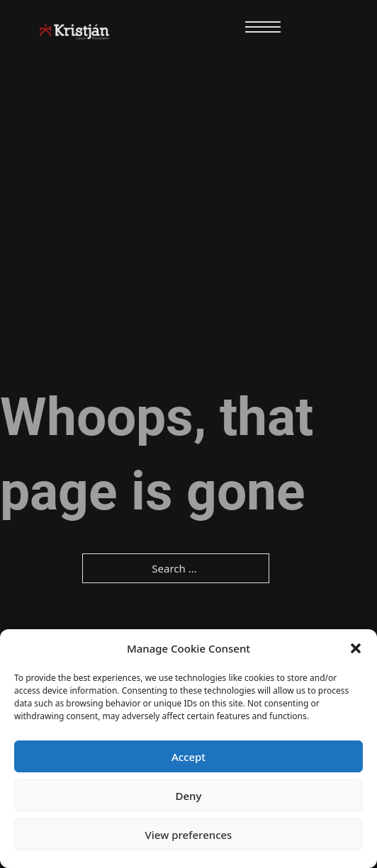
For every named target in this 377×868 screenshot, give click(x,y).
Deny (189, 796)
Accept (188, 757)
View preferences (189, 835)
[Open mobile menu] (263, 27)
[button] (356, 648)
